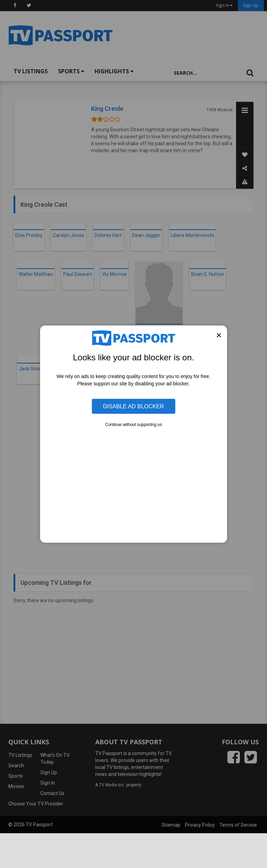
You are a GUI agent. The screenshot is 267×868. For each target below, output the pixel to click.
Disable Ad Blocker (133, 406)
